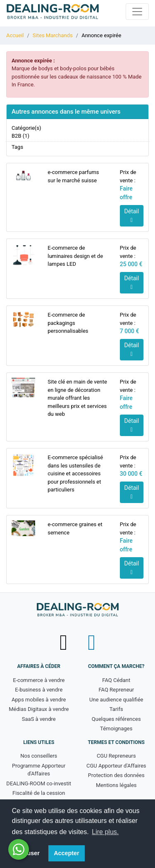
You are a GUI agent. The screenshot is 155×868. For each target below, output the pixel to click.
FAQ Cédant (116, 680)
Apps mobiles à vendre (39, 700)
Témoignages (116, 728)
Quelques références (116, 719)
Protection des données (116, 775)
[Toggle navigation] (137, 12)
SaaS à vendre (39, 719)
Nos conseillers (39, 756)
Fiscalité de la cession (39, 793)
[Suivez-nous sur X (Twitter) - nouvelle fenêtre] (64, 643)
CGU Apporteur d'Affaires (116, 766)
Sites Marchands (53, 35)
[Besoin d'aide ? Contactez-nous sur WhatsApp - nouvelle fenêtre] (19, 849)
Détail (132, 216)
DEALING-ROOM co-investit (39, 783)
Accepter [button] (67, 853)
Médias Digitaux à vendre (39, 709)
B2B (17, 136)
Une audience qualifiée (116, 700)
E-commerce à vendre (39, 680)
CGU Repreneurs (116, 756)
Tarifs (116, 709)
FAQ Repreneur (116, 690)
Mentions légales (116, 785)
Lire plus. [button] (105, 832)
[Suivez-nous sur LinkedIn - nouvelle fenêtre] (92, 643)
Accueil (15, 35)
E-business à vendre (39, 690)
